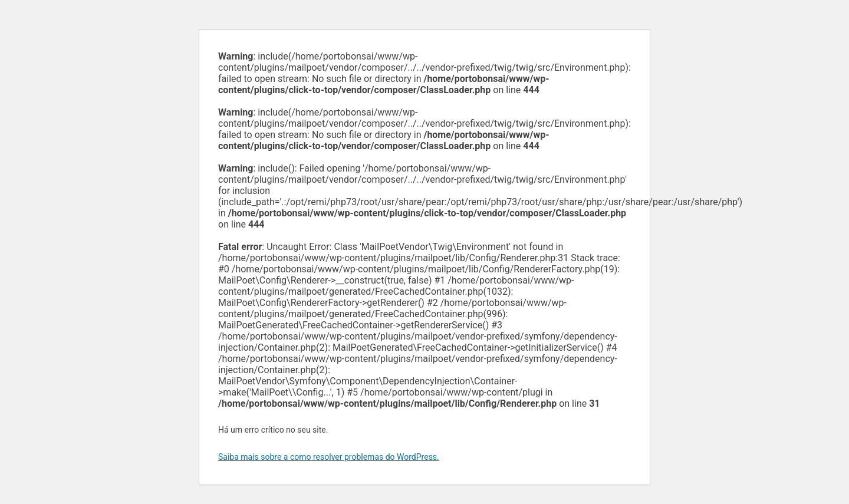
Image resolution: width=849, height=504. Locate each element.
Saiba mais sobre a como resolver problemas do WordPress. (329, 457)
